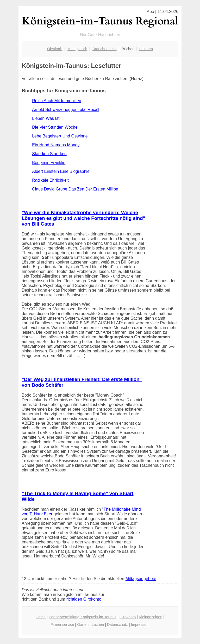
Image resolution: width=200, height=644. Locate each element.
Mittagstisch (77, 49)
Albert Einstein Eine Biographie (61, 171)
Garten (83, 625)
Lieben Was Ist (46, 118)
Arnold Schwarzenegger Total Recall (66, 110)
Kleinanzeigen (151, 617)
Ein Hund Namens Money (56, 145)
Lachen (98, 625)
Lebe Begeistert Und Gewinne (60, 136)
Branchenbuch (105, 49)
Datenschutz (117, 625)
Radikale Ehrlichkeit (50, 180)
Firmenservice (62, 625)
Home (41, 617)
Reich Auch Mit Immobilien (57, 101)
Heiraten (146, 49)
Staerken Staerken (49, 154)
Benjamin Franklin (49, 163)
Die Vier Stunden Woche (55, 127)
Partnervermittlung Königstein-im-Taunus (83, 617)
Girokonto (128, 617)
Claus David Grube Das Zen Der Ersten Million (75, 189)
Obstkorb (55, 49)
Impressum (140, 625)
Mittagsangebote (141, 579)
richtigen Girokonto (84, 599)
